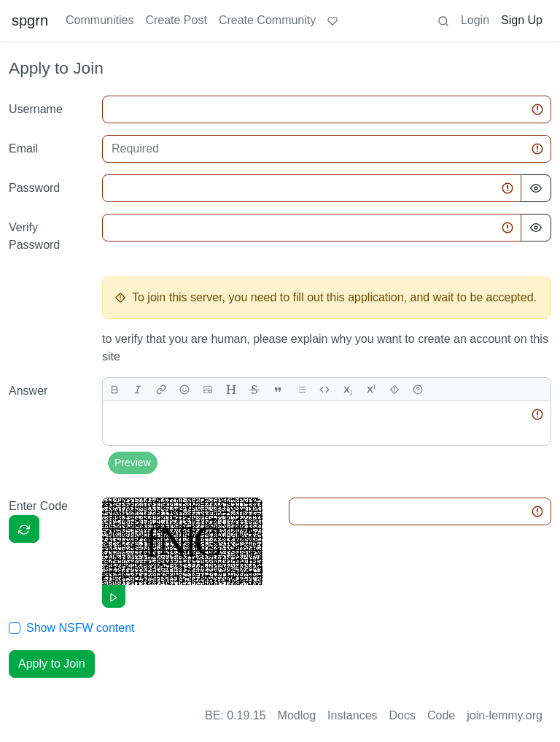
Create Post (176, 20)
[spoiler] (394, 389)
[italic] (138, 389)
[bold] (114, 389)
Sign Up (522, 20)
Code (441, 715)
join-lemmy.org (505, 715)
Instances (352, 715)
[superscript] (371, 389)
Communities (100, 20)
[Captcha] (24, 529)
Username (36, 109)
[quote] (278, 389)
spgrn (30, 20)
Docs (402, 715)
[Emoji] (184, 389)
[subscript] (348, 389)
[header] (231, 389)
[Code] (324, 389)
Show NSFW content (81, 628)
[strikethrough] (254, 389)
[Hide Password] (536, 188)
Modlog (297, 715)
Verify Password (34, 236)
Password (34, 188)
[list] (301, 389)
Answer (28, 391)
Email (23, 148)
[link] (161, 389)
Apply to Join (52, 664)
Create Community (267, 20)
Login (475, 20)
